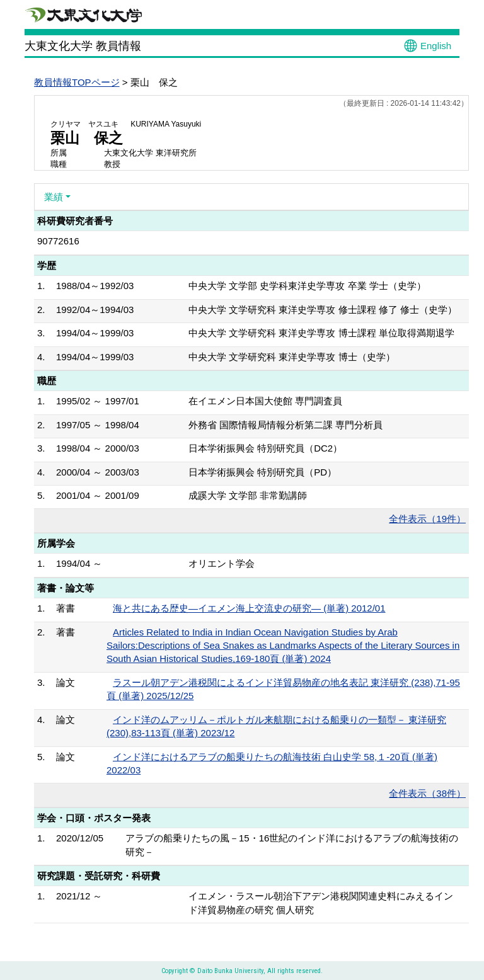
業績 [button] (54, 197)
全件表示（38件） (427, 793)
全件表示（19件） (427, 519)
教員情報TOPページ (77, 82)
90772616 (58, 241)
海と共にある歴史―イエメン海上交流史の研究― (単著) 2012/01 (249, 608)
